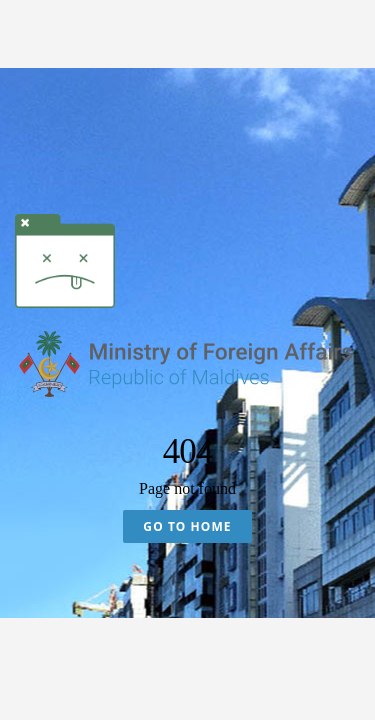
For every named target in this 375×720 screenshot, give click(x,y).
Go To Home (187, 526)
